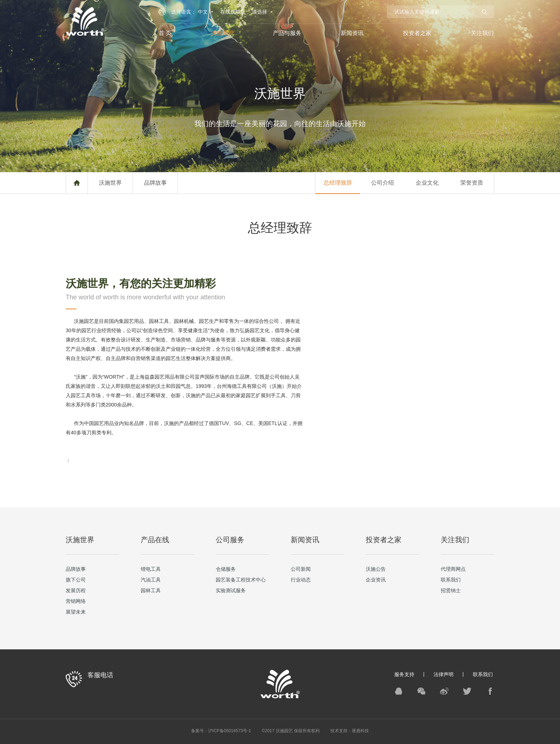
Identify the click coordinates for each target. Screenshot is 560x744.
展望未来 (76, 612)
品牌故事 (155, 183)
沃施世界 (222, 33)
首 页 (165, 33)
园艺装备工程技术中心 (241, 580)
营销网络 (76, 601)
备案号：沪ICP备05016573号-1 (221, 731)
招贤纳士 (451, 590)
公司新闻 (301, 569)
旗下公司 (76, 580)
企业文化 (427, 183)
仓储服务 (226, 569)
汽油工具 (151, 580)
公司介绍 (382, 183)
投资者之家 (417, 33)
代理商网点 (453, 569)
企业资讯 (376, 580)
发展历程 (76, 590)
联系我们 (451, 580)
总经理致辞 (338, 183)
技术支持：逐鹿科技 (350, 731)
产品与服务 (287, 33)
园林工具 (151, 590)
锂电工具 (151, 569)
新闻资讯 (352, 33)
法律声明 (444, 674)
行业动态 (301, 580)
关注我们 (482, 33)
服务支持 (404, 674)
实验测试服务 (231, 590)
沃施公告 (376, 569)
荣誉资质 (472, 183)
